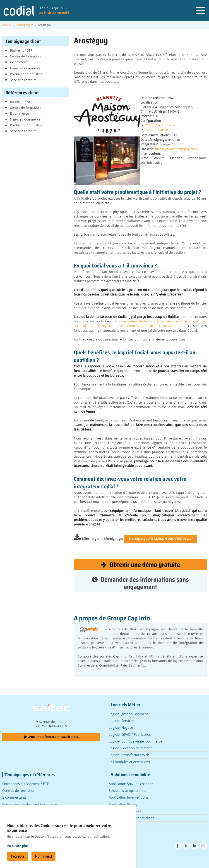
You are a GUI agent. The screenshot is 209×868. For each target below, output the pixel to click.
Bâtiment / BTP (21, 50)
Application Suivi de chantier (131, 784)
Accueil (7, 25)
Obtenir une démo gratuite (140, 565)
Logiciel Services (121, 721)
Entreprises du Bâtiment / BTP (26, 784)
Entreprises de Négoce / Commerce (30, 804)
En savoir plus (18, 851)
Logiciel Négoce (121, 727)
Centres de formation (19, 790)
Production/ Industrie (26, 74)
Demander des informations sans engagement (140, 583)
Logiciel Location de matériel (131, 748)
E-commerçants (14, 797)
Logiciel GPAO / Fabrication (130, 734)
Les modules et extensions (129, 762)
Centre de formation (25, 56)
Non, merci (43, 862)
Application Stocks (123, 804)
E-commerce (19, 62)
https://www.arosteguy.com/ (177, 149)
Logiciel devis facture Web (129, 755)
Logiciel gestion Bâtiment (128, 714)
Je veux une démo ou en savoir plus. (51, 737)
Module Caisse (157, 130)
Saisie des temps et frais (127, 790)
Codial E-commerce (160, 125)
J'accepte (18, 862)
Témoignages (25, 25)
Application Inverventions (129, 797)
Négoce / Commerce (25, 68)
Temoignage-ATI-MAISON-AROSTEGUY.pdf (161, 539)
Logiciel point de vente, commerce (135, 741)
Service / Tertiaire (23, 80)
